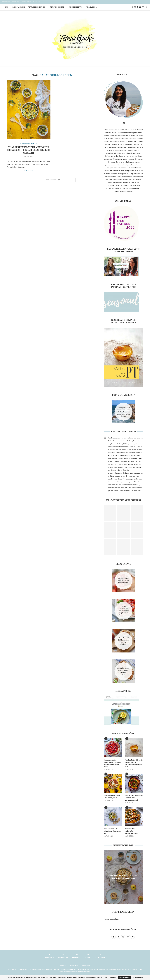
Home (6, 7)
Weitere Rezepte (75, 7)
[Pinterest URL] (110, 513)
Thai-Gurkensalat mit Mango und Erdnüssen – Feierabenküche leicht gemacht (29, 150)
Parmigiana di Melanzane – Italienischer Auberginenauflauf (134, 798)
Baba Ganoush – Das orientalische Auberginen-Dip (113, 831)
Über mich (6, 2)
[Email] (140, 7)
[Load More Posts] (52, 180)
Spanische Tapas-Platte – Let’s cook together (112, 797)
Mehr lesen (29, 171)
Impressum (86, 966)
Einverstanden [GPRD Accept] (124, 978)
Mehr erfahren (138, 978)
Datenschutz (74, 966)
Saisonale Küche (18, 7)
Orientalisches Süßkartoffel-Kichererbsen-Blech (132, 831)
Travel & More (92, 7)
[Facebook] (133, 7)
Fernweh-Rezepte (57, 7)
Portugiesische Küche (37, 7)
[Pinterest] (138, 7)
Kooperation (26, 2)
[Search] (147, 7)
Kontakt (15, 2)
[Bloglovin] (143, 7)
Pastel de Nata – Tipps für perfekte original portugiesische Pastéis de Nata (134, 763)
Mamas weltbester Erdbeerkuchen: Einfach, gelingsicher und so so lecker (112, 763)
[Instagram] (135, 7)
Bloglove (37, 2)
